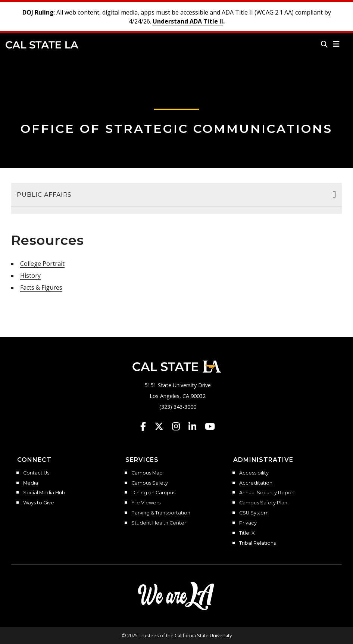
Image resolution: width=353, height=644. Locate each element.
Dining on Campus (153, 493)
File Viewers (146, 503)
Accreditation (256, 483)
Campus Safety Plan (263, 503)
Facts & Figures (41, 287)
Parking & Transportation (161, 513)
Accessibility (254, 473)
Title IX (247, 533)
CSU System (254, 513)
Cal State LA (42, 45)
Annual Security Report (267, 493)
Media (31, 483)
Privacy (248, 523)
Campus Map (147, 473)
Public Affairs (44, 195)
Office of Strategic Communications (176, 129)
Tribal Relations (257, 543)
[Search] (324, 44)
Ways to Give (39, 503)
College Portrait (42, 264)
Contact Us (36, 473)
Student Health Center (159, 523)
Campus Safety (150, 483)
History (30, 276)
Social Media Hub (44, 493)
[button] (336, 44)
